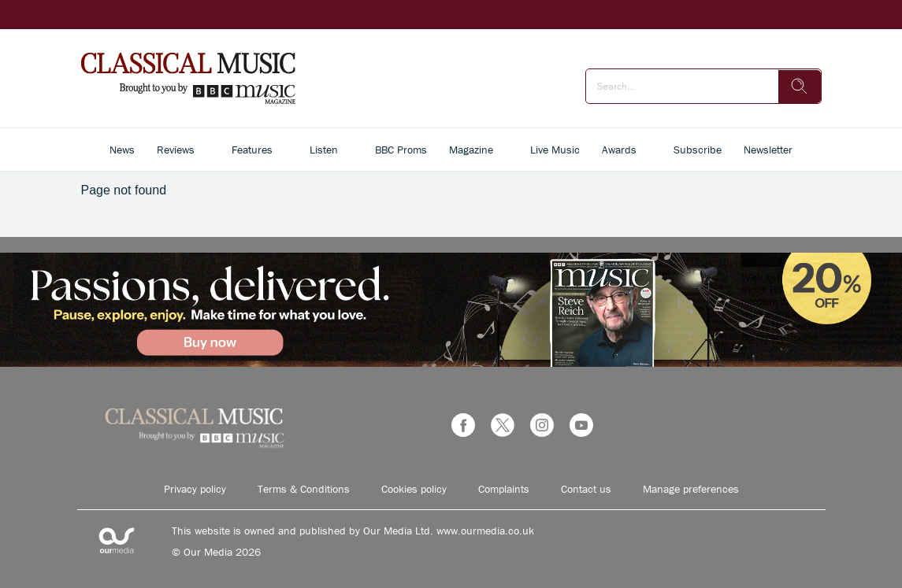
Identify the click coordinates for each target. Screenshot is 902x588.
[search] (800, 87)
